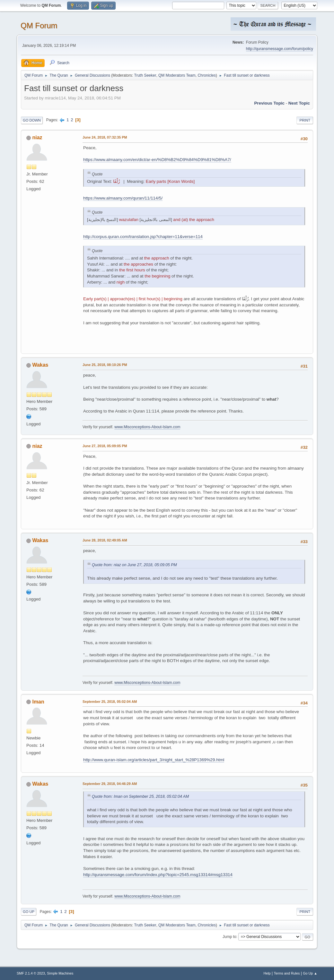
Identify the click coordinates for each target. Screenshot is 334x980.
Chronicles (207, 75)
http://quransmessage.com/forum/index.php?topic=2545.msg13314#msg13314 (158, 875)
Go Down (32, 120)
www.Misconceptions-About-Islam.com (147, 427)
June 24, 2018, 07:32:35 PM (105, 137)
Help (267, 973)
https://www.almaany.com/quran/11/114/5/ (123, 198)
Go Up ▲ (310, 973)
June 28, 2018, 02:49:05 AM (105, 540)
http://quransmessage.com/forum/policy (280, 49)
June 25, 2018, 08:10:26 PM (105, 365)
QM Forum (39, 26)
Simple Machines (60, 973)
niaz (37, 137)
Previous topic (269, 103)
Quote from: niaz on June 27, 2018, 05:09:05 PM (134, 565)
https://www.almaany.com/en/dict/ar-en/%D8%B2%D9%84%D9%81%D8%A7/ (157, 160)
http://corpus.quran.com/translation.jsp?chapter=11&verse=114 (143, 237)
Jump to (229, 937)
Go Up (29, 912)
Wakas (40, 365)
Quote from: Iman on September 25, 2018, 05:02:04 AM (140, 797)
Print (305, 120)
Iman (38, 702)
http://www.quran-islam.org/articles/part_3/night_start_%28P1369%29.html (154, 760)
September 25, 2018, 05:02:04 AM (110, 702)
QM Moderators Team (177, 75)
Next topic (299, 103)
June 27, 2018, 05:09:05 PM (105, 446)
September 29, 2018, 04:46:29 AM (110, 784)
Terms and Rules (287, 973)
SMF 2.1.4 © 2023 (31, 973)
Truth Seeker (145, 75)
